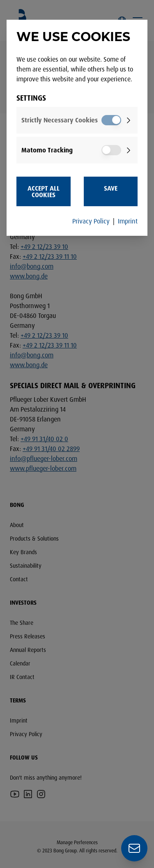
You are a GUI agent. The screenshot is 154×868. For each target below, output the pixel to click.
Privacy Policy (91, 221)
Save (111, 188)
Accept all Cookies (44, 191)
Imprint (128, 221)
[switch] (111, 120)
